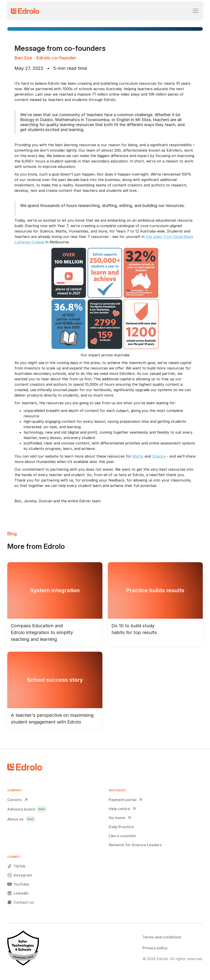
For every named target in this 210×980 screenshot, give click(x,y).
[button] (195, 11)
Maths (138, 456)
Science (159, 456)
